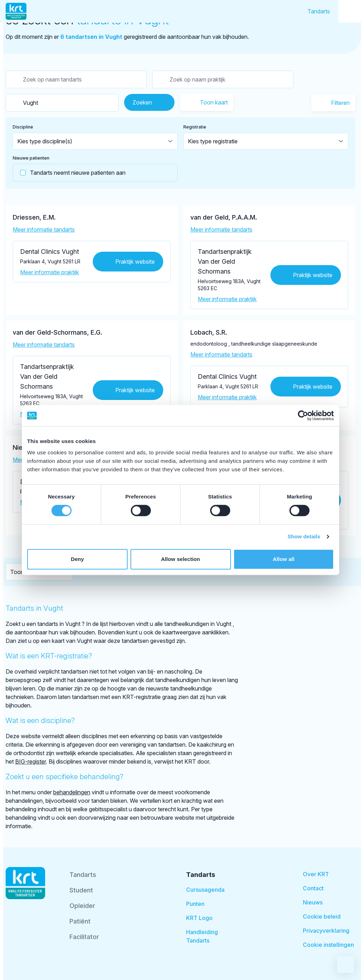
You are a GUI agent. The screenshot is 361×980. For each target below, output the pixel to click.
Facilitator (84, 937)
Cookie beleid (322, 916)
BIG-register (30, 761)
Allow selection (181, 559)
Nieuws (313, 902)
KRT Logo (199, 918)
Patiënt (80, 921)
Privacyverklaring (326, 931)
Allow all (284, 559)
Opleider (82, 906)
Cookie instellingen (328, 945)
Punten (195, 904)
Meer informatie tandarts (44, 229)
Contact (313, 888)
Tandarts (319, 11)
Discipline (23, 127)
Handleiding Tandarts (202, 936)
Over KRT (316, 874)
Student (81, 890)
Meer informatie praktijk (50, 272)
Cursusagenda (205, 890)
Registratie (195, 127)
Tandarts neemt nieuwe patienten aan (69, 173)
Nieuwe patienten (31, 158)
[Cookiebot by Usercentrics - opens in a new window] (303, 416)
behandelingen (72, 792)
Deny (77, 559)
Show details (304, 536)
